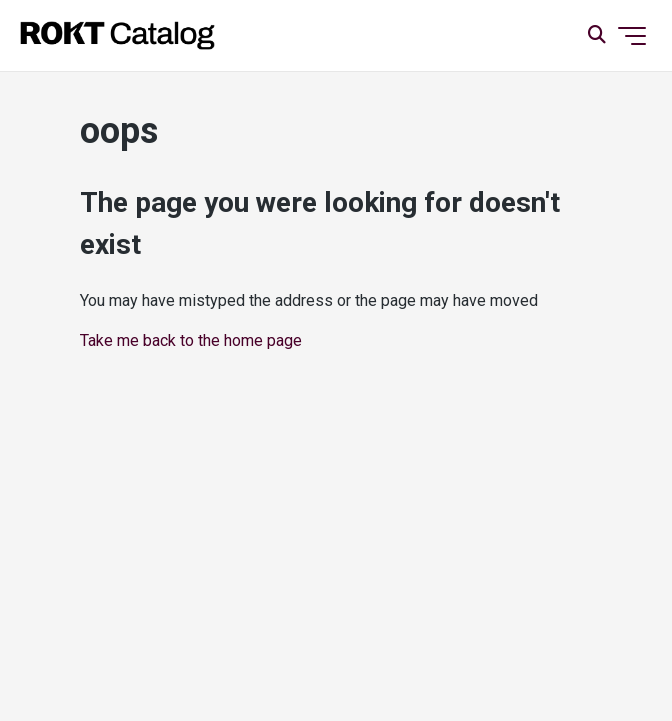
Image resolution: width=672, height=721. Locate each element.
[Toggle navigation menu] (632, 36)
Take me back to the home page (191, 340)
